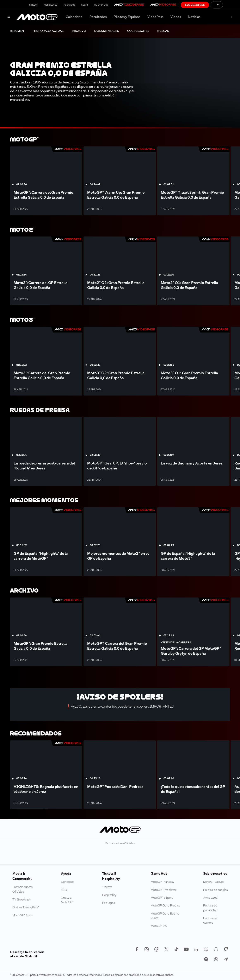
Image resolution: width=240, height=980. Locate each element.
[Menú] (9, 17)
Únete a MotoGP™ (67, 900)
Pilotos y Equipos (127, 17)
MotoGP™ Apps (23, 916)
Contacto (67, 882)
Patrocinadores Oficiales (22, 889)
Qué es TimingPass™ (26, 908)
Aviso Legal (211, 898)
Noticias (194, 17)
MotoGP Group (213, 882)
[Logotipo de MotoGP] (37, 17)
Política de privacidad (210, 908)
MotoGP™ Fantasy (162, 882)
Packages (69, 5)
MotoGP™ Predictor (164, 890)
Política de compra (210, 921)
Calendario (74, 17)
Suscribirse (195, 5)
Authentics (101, 5)
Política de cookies (215, 890)
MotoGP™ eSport (162, 898)
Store (85, 5)
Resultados (98, 17)
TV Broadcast (21, 900)
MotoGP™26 (159, 926)
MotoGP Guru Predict (165, 906)
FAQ (64, 890)
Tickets (33, 5)
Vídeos (176, 17)
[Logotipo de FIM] (232, 5)
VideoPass (155, 17)
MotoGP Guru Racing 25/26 (165, 916)
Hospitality (51, 5)
